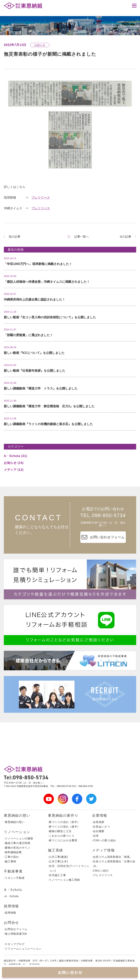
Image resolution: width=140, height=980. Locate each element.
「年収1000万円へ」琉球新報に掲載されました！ (38, 264)
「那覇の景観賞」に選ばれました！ (28, 335)
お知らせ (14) (14, 463)
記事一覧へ (82, 237)
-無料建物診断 (13, 852)
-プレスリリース (102, 875)
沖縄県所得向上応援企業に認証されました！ (35, 299)
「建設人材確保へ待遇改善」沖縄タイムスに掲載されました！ (47, 282)
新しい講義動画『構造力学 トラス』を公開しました (41, 388)
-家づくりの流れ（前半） (64, 822)
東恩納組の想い (17, 815)
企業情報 (100, 815)
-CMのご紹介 (100, 871)
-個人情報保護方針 (16, 934)
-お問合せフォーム (16, 929)
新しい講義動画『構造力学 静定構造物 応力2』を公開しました (49, 406)
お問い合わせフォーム (103, 537)
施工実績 (56, 850)
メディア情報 (103, 850)
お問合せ (11, 923)
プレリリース (41, 198)
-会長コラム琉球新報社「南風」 (112, 857)
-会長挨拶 (98, 822)
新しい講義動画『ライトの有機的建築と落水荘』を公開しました (48, 424)
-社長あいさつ (101, 827)
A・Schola (13, 890)
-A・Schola (11, 896)
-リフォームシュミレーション (23, 949)
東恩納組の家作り (63, 815)
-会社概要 (98, 831)
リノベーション (17, 832)
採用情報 (11, 906)
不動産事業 (13, 871)
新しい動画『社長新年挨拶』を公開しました (35, 371)
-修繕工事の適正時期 (17, 843)
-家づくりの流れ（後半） (64, 827)
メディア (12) (14, 470)
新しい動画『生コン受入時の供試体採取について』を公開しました (50, 317)
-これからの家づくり (61, 836)
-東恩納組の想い (14, 822)
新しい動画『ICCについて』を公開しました (34, 353)
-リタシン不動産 (14, 878)
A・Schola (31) (15, 456)
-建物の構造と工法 (60, 831)
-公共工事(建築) (58, 857)
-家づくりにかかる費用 (63, 840)
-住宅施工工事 (57, 875)
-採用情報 (10, 913)
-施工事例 (10, 861)
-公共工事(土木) (58, 861)
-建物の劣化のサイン (17, 848)
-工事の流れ (11, 857)
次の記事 (125, 237)
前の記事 (15, 237)
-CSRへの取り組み (104, 840)
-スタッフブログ (14, 944)
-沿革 (95, 836)
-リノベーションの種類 (18, 838)
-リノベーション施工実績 (64, 880)
